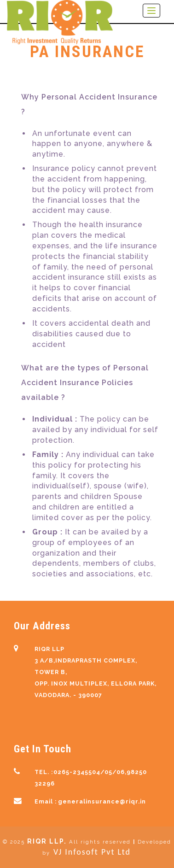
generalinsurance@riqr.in (102, 801)
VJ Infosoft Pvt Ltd (92, 852)
